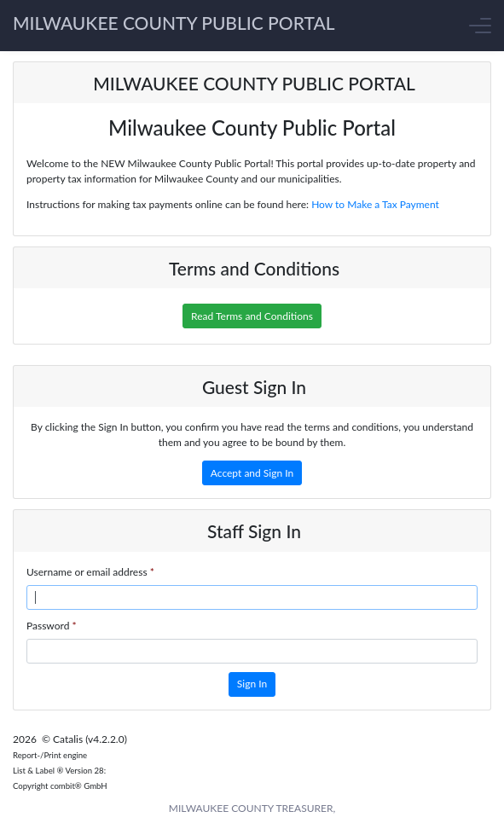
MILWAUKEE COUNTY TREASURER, (252, 808)
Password (52, 626)
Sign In (252, 684)
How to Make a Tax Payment (375, 204)
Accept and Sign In (252, 473)
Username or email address (90, 572)
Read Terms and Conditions (252, 316)
